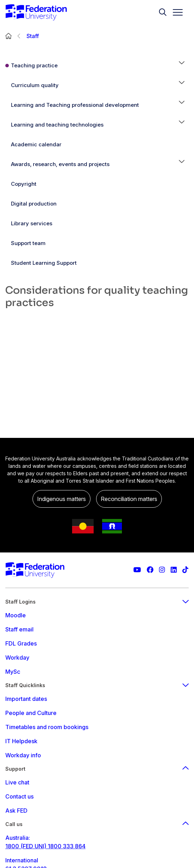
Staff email (19, 629)
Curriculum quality (35, 85)
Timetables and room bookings (47, 727)
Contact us (19, 796)
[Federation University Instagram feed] (162, 570)
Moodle (16, 615)
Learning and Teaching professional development (75, 105)
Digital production (34, 204)
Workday (17, 658)
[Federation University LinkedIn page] (174, 570)
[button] (182, 66)
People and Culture (31, 713)
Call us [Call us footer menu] (97, 824)
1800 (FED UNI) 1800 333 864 (45, 846)
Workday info (23, 755)
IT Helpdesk (21, 741)
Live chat (17, 782)
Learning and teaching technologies (57, 125)
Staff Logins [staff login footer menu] (97, 602)
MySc (13, 672)
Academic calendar (36, 144)
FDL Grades (21, 643)
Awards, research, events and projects (60, 164)
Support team (28, 243)
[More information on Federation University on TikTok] (185, 570)
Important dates (26, 699)
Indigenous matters (61, 499)
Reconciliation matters (129, 499)
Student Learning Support (44, 263)
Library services (32, 223)
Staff (33, 36)
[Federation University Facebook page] (150, 570)
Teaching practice (34, 65)
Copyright (24, 184)
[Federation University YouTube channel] (137, 570)
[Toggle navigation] (175, 12)
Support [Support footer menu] (97, 769)
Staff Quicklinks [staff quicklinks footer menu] (97, 685)
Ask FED (16, 811)
